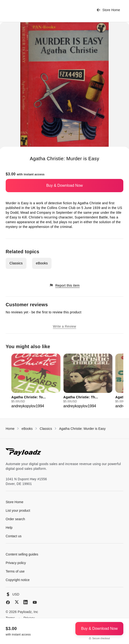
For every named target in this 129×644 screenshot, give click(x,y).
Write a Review (64, 326)
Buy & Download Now (65, 185)
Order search (15, 519)
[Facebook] (8, 602)
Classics (16, 263)
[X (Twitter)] (17, 602)
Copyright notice (18, 580)
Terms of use (15, 571)
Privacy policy (16, 563)
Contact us (14, 536)
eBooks (42, 263)
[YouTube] (35, 602)
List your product (18, 511)
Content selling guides (22, 554)
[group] (36, 381)
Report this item (64, 285)
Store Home (108, 10)
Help (9, 528)
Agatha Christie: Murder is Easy (82, 429)
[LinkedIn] (26, 602)
